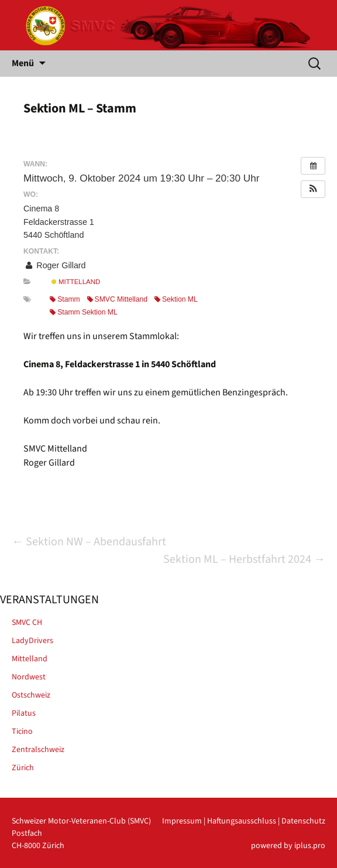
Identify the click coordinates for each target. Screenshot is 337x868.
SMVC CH (27, 623)
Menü (23, 63)
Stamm (65, 299)
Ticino (22, 732)
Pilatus (24, 713)
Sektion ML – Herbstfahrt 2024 (244, 559)
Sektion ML (176, 299)
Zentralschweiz (38, 750)
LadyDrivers (32, 641)
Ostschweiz (31, 695)
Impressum (182, 821)
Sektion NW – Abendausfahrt (89, 542)
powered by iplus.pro (288, 846)
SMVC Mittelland (117, 299)
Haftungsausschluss (242, 821)
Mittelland (76, 282)
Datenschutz (303, 821)
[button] (313, 189)
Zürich (23, 768)
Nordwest (29, 677)
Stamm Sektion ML (84, 312)
